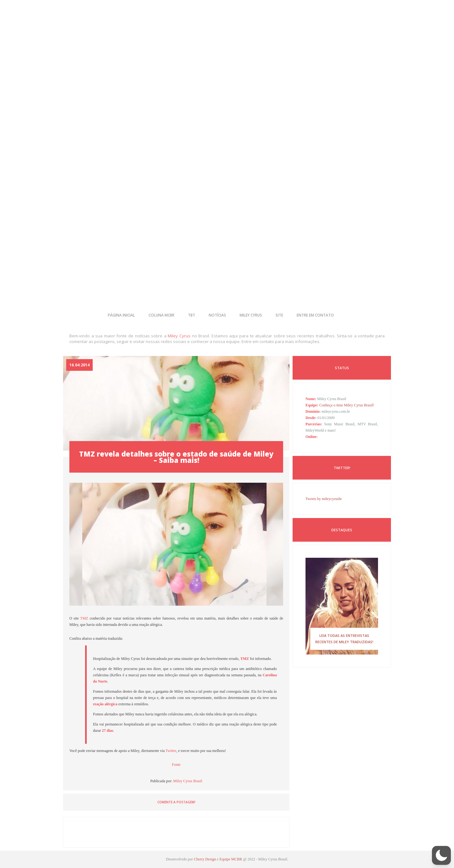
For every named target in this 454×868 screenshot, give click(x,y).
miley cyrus (251, 315)
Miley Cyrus (179, 336)
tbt (192, 315)
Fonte (176, 765)
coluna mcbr (161, 315)
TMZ (85, 618)
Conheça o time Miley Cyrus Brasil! (347, 405)
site (279, 315)
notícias (217, 315)
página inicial (121, 315)
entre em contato (315, 315)
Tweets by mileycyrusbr (324, 499)
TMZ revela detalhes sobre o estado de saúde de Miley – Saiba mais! (176, 457)
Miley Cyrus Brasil (188, 781)
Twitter (171, 751)
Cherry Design (205, 859)
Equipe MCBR (231, 859)
